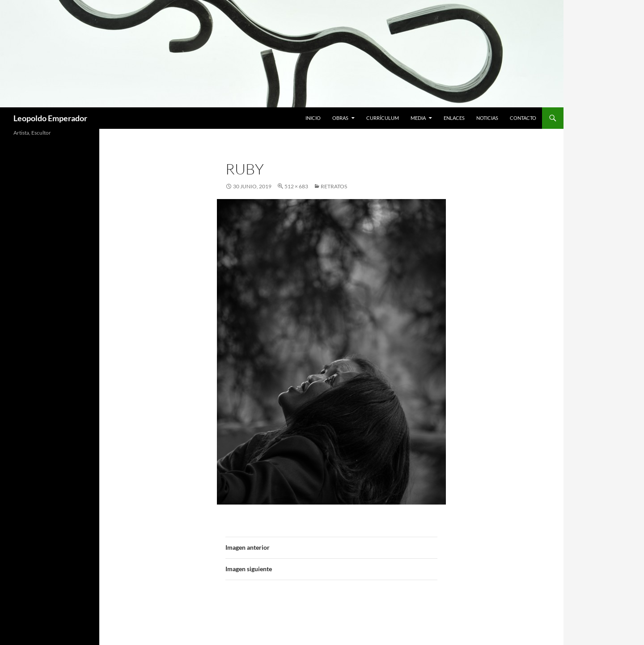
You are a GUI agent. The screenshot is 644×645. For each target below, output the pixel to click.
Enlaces (454, 118)
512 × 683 (296, 186)
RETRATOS (334, 186)
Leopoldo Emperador (50, 118)
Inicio (313, 118)
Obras (340, 118)
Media (418, 118)
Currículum (383, 118)
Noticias (487, 118)
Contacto (523, 118)
